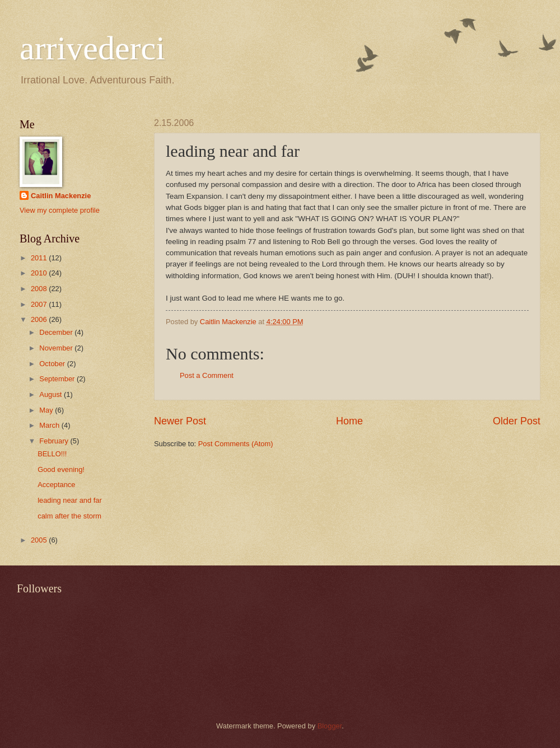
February (55, 441)
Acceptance (56, 485)
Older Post (517, 421)
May (47, 410)
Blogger (330, 726)
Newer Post (180, 421)
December (57, 332)
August (52, 394)
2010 (40, 273)
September (58, 379)
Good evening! (61, 469)
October (53, 364)
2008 (40, 289)
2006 (40, 319)
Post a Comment (207, 375)
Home (349, 421)
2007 (40, 304)
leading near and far (70, 500)
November (57, 348)
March (50, 425)
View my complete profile (60, 210)
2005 (40, 540)
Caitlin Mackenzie (61, 196)
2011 (40, 258)
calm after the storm (69, 516)
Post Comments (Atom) (236, 444)
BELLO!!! (52, 454)
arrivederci (92, 48)
